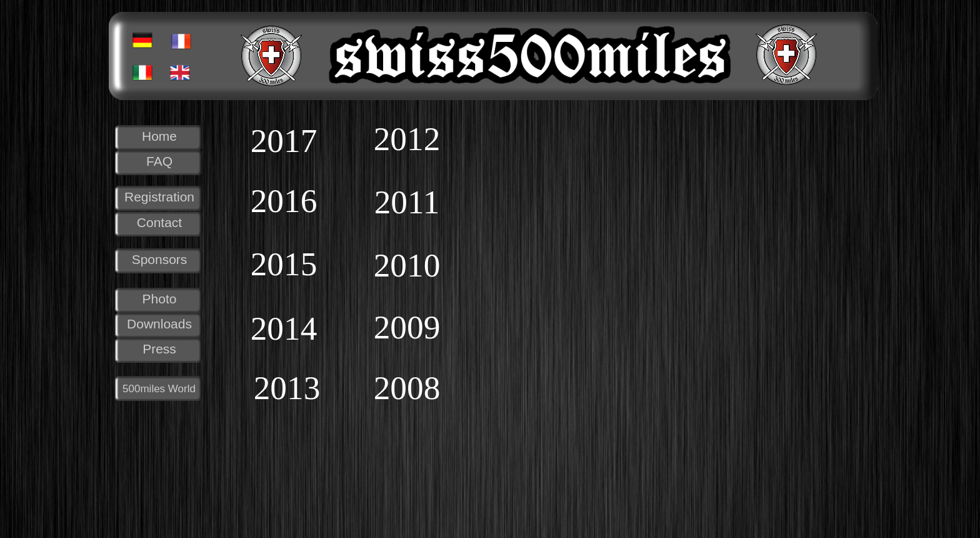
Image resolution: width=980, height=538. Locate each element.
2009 (407, 327)
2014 (284, 329)
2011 (407, 202)
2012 (407, 139)
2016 (284, 201)
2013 (287, 388)
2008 (407, 388)
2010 (407, 266)
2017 (284, 141)
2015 (284, 264)
